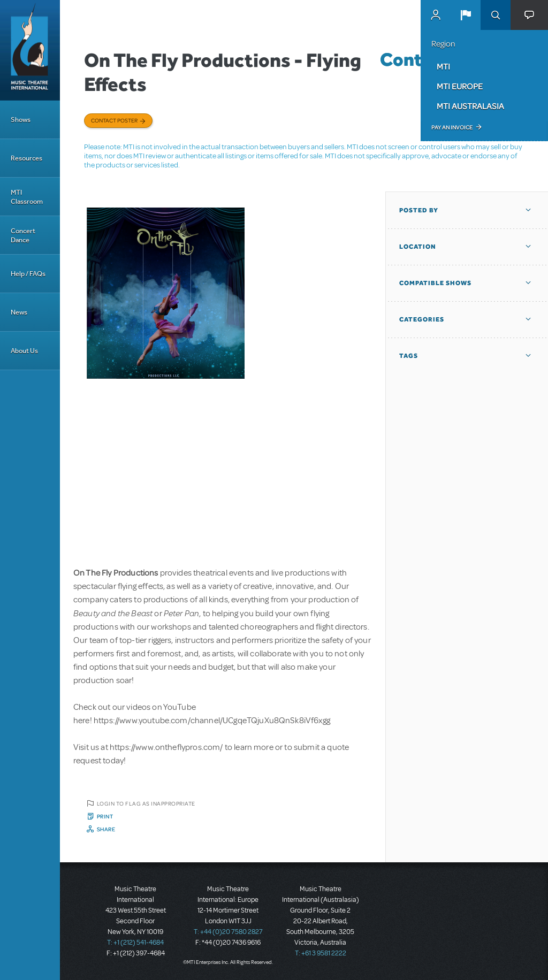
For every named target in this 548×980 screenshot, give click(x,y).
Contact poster (114, 120)
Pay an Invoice (452, 127)
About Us (24, 351)
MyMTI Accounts (436, 15)
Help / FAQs (28, 274)
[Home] (30, 50)
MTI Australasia (470, 106)
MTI (443, 66)
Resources (26, 158)
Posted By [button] (419, 210)
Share (106, 829)
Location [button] (418, 247)
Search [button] (496, 15)
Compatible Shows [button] (435, 283)
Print (105, 816)
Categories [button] (422, 319)
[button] (466, 15)
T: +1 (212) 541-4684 (135, 943)
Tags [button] (409, 356)
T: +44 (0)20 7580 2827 (228, 932)
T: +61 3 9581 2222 (321, 953)
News (19, 312)
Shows (21, 120)
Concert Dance (23, 235)
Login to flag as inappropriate (146, 803)
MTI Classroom (27, 197)
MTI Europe (460, 86)
